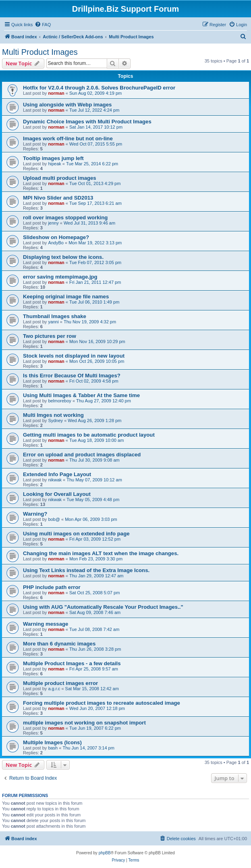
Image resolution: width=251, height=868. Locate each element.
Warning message (46, 624)
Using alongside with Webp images (67, 105)
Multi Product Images (40, 52)
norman (56, 93)
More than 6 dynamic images (59, 644)
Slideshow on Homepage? (56, 237)
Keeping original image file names (66, 297)
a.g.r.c (54, 689)
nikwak (55, 480)
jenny (53, 223)
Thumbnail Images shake (55, 316)
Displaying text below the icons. (63, 257)
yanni (53, 322)
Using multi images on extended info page (76, 534)
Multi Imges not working (53, 415)
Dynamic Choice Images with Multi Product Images (87, 122)
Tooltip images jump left (53, 158)
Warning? (35, 514)
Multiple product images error (60, 683)
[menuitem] (43, 25)
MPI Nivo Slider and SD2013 (58, 198)
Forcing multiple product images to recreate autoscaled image (102, 703)
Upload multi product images (60, 178)
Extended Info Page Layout (57, 474)
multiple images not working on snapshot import (84, 723)
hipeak (54, 164)
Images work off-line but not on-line (68, 138)
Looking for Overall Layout (57, 494)
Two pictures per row (50, 336)
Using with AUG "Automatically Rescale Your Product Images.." (103, 607)
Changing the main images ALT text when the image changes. (101, 553)
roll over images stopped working (65, 218)
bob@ (54, 519)
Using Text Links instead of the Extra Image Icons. (86, 570)
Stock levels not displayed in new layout (74, 356)
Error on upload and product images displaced (82, 455)
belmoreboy (59, 401)
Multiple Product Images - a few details (72, 663)
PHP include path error (52, 587)
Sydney (55, 420)
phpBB (105, 853)
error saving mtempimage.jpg (60, 277)
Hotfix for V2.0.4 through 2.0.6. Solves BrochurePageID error (99, 88)
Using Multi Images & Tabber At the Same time (81, 395)
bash (53, 748)
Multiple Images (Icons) (52, 742)
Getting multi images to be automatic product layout (89, 435)
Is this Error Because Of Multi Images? (72, 376)
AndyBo (56, 243)
